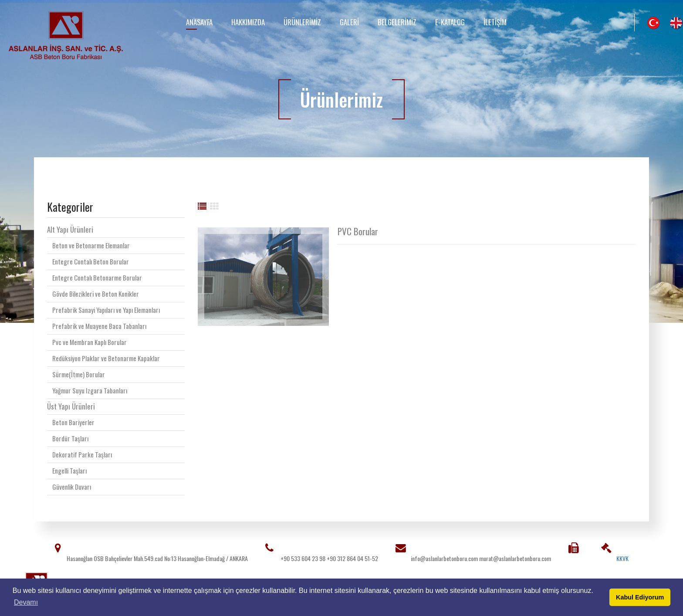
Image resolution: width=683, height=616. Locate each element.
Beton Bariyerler (73, 422)
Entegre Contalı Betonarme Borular (97, 278)
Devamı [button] (26, 602)
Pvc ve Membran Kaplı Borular (90, 342)
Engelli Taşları (69, 470)
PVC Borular (358, 231)
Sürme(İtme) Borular (79, 374)
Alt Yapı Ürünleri (70, 229)
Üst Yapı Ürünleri (71, 406)
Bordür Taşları (70, 438)
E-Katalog (450, 22)
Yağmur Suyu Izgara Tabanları (90, 390)
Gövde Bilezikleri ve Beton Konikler (96, 294)
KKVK (622, 558)
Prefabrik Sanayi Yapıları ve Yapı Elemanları (106, 310)
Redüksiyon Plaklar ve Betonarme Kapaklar (106, 358)
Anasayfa (199, 22)
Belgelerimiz (397, 22)
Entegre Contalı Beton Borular (91, 261)
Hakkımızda (248, 22)
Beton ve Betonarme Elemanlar (91, 245)
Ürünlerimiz (302, 22)
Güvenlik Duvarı (72, 487)
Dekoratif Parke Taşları (82, 454)
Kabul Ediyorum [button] (640, 597)
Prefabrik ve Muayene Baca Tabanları (99, 326)
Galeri (349, 22)
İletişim (495, 22)
